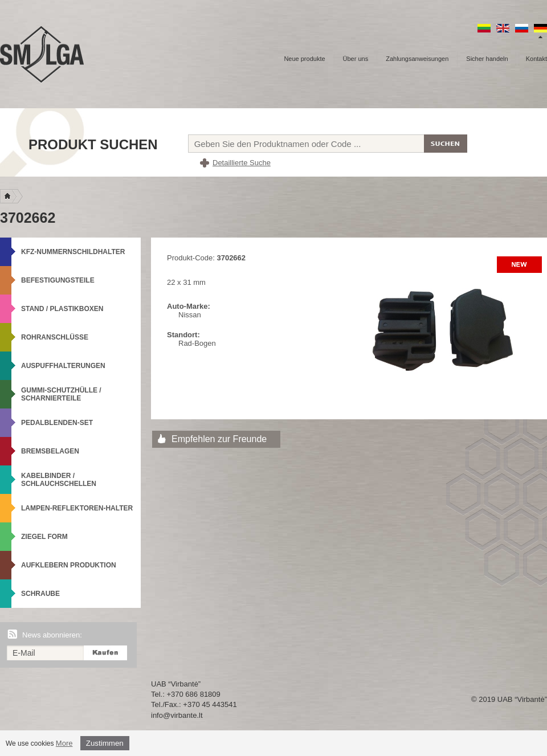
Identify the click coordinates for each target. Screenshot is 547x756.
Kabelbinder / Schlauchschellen (59, 480)
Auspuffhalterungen (63, 366)
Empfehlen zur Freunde (219, 439)
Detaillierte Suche (242, 163)
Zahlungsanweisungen (417, 59)
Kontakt (536, 59)
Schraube (40, 594)
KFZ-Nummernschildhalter (73, 252)
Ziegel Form (44, 537)
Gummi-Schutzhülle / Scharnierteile (61, 394)
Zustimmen (105, 743)
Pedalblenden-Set (57, 423)
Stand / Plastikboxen (62, 309)
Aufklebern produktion (69, 565)
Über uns (356, 59)
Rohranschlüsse (55, 337)
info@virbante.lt (177, 715)
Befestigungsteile (58, 280)
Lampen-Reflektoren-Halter (77, 508)
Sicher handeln (487, 59)
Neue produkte (304, 59)
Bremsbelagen (50, 451)
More (64, 743)
